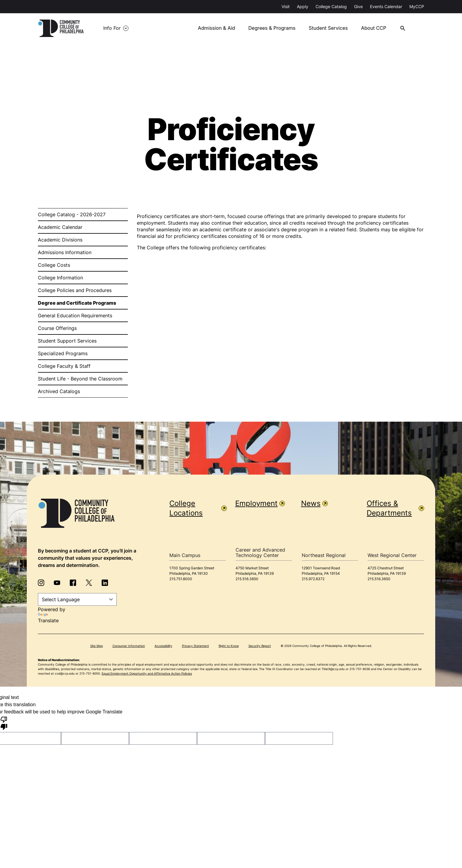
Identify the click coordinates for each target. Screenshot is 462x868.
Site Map (97, 646)
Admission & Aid (219, 28)
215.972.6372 (313, 579)
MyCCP (417, 6)
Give (358, 6)
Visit (286, 6)
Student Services (331, 28)
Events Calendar (386, 6)
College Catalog (331, 6)
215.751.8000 (181, 579)
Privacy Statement (196, 646)
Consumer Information (129, 646)
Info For (112, 28)
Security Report (260, 646)
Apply (303, 6)
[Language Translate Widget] (77, 599)
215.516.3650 (247, 579)
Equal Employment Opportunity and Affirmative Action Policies (147, 673)
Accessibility (163, 646)
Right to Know (229, 646)
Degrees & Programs (275, 28)
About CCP (376, 28)
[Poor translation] (4, 723)
